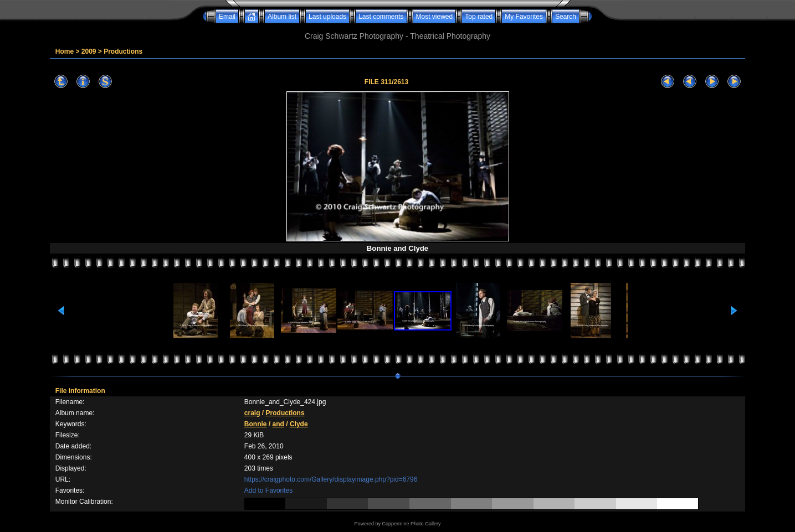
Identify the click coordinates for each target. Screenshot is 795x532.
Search (566, 17)
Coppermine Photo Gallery (411, 524)
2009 (89, 51)
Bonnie (256, 424)
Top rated (479, 17)
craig (252, 413)
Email (227, 17)
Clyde (299, 424)
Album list (282, 17)
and (278, 424)
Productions (123, 51)
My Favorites (524, 17)
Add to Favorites (268, 490)
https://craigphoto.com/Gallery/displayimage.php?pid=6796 (331, 479)
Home (65, 51)
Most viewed (435, 17)
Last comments (381, 17)
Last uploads (327, 17)
